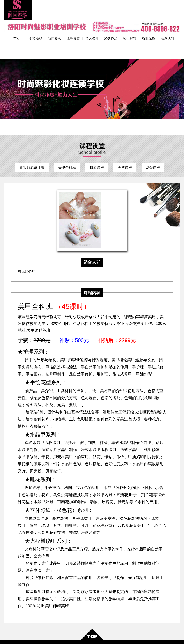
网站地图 (107, 636)
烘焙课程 (153, 144)
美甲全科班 (67, 144)
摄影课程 (97, 144)
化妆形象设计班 (32, 144)
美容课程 (125, 144)
